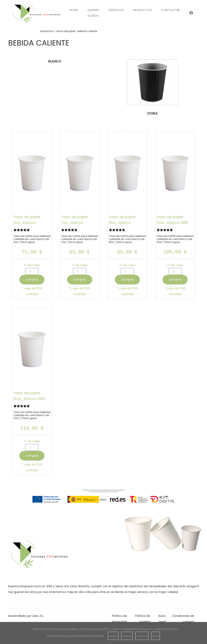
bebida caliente (87, 31)
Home (74, 10)
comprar (32, 280)
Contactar (170, 10)
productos (47, 31)
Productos (143, 10)
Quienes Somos (94, 13)
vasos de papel (65, 31)
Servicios (116, 10)
